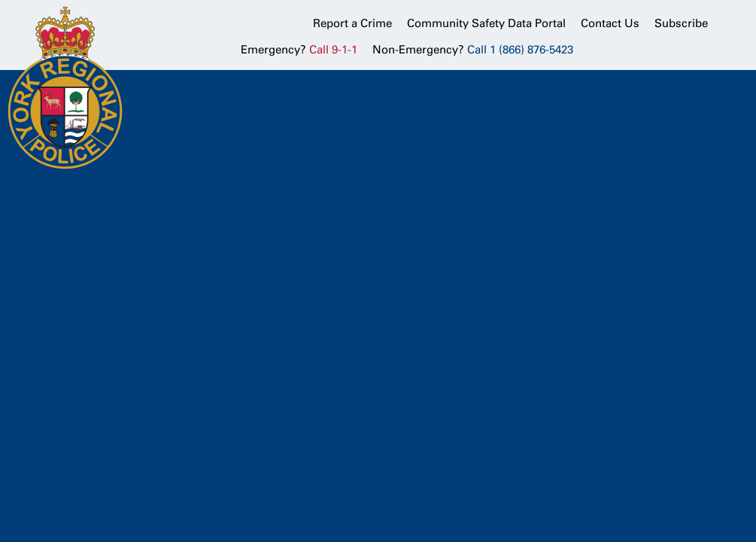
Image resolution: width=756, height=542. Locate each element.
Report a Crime (352, 23)
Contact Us (610, 23)
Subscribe (681, 23)
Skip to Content (0, 0)
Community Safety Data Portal (486, 23)
